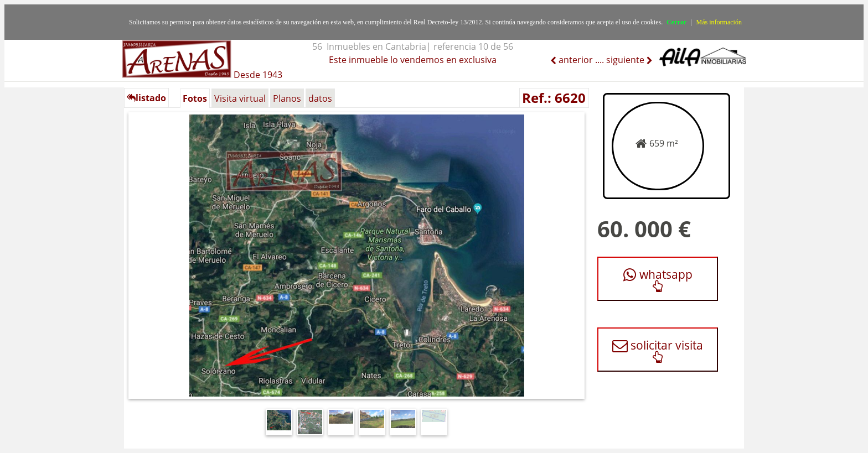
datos (320, 98)
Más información (719, 22)
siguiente (626, 60)
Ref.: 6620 (554, 98)
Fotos (195, 98)
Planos (287, 98)
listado (146, 98)
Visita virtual (240, 98)
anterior (575, 60)
